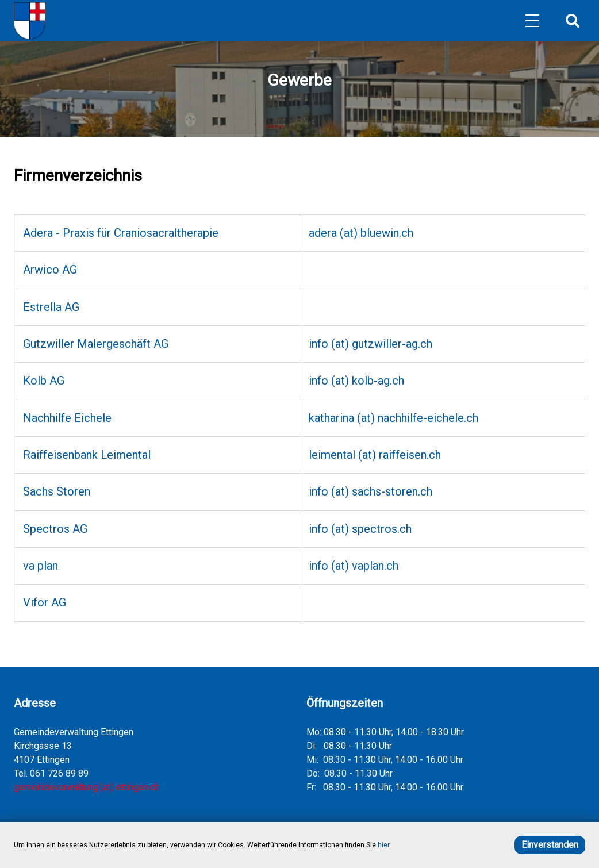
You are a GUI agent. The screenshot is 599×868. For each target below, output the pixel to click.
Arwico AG (50, 270)
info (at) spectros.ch (360, 529)
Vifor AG (45, 602)
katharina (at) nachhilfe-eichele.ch (393, 418)
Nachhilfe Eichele (67, 418)
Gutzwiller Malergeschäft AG (96, 344)
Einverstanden (550, 845)
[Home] (30, 21)
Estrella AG (51, 307)
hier (383, 845)
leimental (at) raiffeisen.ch (375, 455)
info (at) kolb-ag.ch (356, 381)
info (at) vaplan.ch (354, 566)
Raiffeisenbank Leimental (87, 455)
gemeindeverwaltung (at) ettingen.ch (87, 787)
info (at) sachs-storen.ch (370, 491)
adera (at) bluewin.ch (361, 233)
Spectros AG (55, 529)
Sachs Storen (57, 491)
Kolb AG (44, 381)
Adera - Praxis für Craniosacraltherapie (121, 233)
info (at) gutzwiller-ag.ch (370, 344)
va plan (41, 566)
